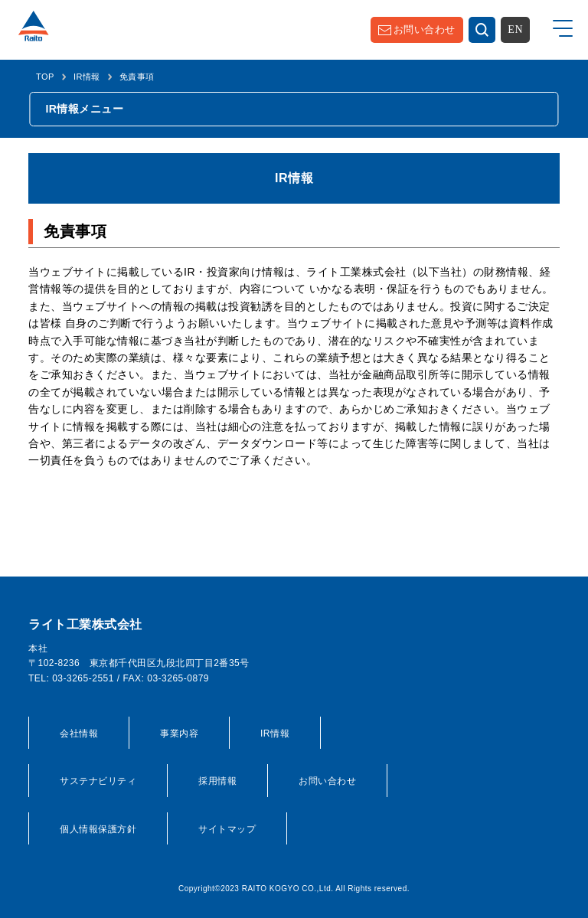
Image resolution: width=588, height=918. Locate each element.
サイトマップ (227, 829)
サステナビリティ (98, 781)
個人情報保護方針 (98, 829)
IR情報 (87, 77)
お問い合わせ (425, 29)
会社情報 (79, 733)
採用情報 (217, 781)
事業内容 (179, 733)
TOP (45, 77)
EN (515, 29)
